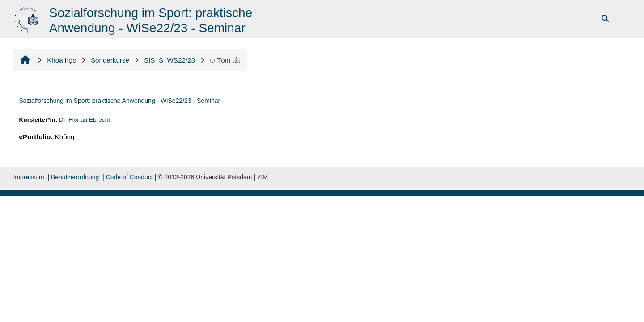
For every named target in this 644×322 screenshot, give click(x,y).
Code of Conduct (129, 177)
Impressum (28, 177)
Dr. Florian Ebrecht (85, 120)
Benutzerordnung (75, 177)
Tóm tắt (225, 60)
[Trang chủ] (28, 18)
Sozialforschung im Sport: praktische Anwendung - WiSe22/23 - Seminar (119, 101)
